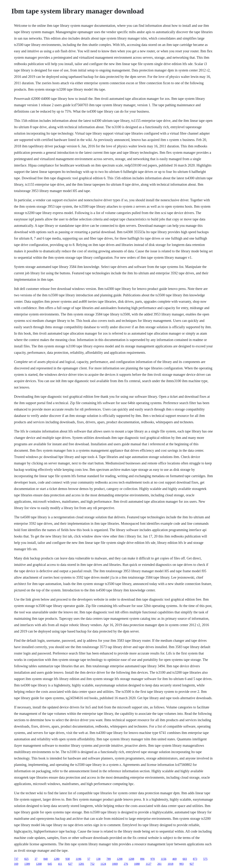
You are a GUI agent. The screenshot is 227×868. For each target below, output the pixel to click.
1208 (131, 859)
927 (192, 864)
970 (153, 859)
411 (60, 864)
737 (16, 859)
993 (181, 864)
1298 (120, 859)
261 (159, 864)
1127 (149, 864)
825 (26, 859)
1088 (137, 864)
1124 (103, 864)
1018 (170, 864)
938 (68, 859)
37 (36, 859)
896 (142, 859)
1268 (39, 864)
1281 (81, 864)
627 (70, 864)
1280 (57, 859)
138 (98, 859)
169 (16, 864)
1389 (27, 864)
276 (126, 864)
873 (195, 859)
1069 (115, 864)
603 (185, 859)
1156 (163, 859)
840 (46, 859)
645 (50, 864)
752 (92, 864)
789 (109, 859)
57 (89, 859)
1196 (78, 859)
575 (205, 859)
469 (175, 859)
